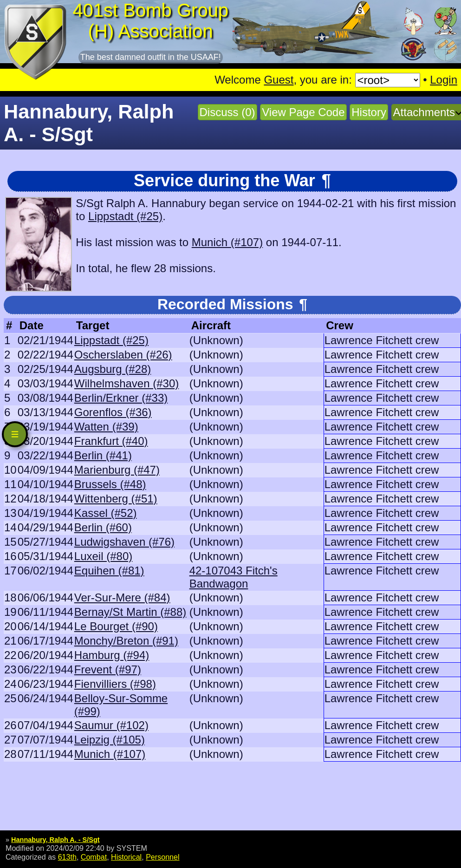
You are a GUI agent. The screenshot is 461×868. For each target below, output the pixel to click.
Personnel (162, 857)
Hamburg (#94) (112, 655)
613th (67, 857)
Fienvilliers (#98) (115, 684)
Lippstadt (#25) (125, 216)
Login (444, 80)
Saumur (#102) (111, 725)
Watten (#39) (106, 427)
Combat (94, 857)
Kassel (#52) (106, 513)
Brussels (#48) (110, 484)
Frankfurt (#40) (111, 441)
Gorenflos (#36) (113, 412)
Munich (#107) (227, 242)
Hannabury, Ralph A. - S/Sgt (55, 840)
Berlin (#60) (103, 527)
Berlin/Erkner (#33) (121, 398)
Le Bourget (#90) (116, 626)
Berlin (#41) (103, 455)
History (369, 112)
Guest (279, 80)
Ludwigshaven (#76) (124, 542)
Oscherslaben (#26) (123, 355)
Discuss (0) (227, 112)
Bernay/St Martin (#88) (130, 612)
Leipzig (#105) (110, 740)
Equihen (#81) (109, 571)
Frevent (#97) (108, 669)
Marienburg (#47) (117, 470)
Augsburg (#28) (113, 369)
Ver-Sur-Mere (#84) (122, 597)
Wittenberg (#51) (116, 499)
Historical (126, 857)
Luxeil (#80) (103, 556)
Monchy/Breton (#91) (126, 641)
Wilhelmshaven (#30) (127, 383)
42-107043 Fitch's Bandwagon (234, 577)
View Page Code (303, 112)
